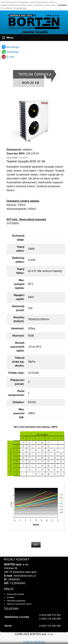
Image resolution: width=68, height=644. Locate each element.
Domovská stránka (15, 594)
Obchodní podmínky (16, 601)
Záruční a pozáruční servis (19, 604)
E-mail (8, 57)
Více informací (20, 8)
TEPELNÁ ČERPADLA (35, 74)
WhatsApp (10, 52)
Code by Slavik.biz (34, 642)
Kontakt (10, 597)
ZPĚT (36, 545)
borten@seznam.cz (25, 576)
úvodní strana (34, 22)
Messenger (11, 47)
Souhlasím (63, 5)
